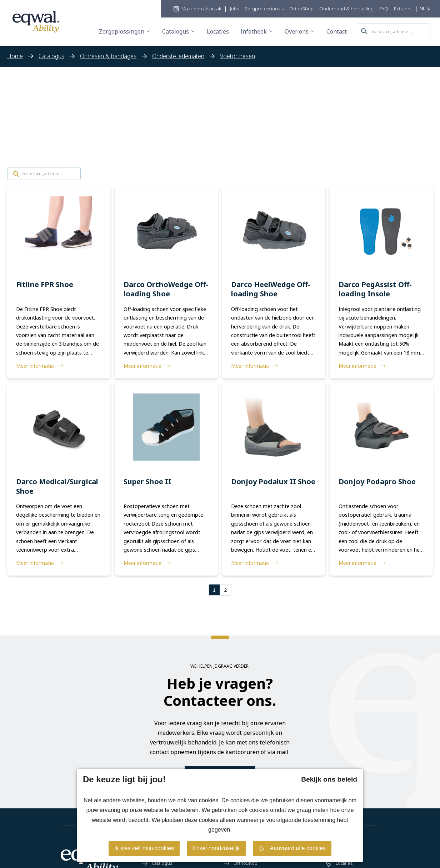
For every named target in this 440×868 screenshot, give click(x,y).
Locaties (339, 863)
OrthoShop (241, 863)
